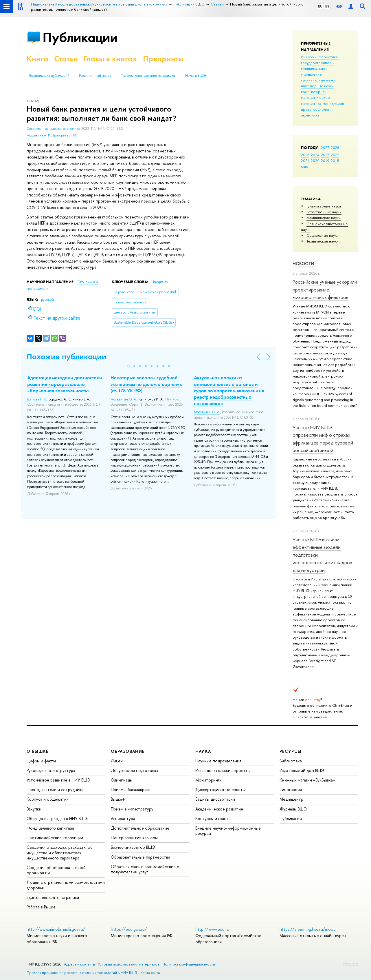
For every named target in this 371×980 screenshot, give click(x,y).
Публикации (80, 37)
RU (320, 6)
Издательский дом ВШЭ (302, 770)
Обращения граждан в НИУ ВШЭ (57, 818)
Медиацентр (291, 799)
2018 (335, 161)
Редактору (351, 963)
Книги (37, 59)
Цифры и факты (41, 761)
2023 (325, 155)
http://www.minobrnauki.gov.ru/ (56, 929)
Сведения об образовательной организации (56, 870)
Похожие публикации (66, 357)
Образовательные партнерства (140, 857)
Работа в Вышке (41, 907)
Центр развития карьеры (134, 838)
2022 (335, 155)
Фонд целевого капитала (50, 828)
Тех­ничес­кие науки (323, 241)
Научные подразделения (218, 761)
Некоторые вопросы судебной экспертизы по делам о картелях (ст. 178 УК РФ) (146, 384)
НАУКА (203, 751)
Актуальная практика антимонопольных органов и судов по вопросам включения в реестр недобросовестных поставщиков (229, 390)
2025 (305, 155)
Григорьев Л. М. (65, 135)
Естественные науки (324, 212)
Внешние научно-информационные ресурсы (228, 831)
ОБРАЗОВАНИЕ (128, 751)
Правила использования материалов (148, 76)
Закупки (34, 809)
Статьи (66, 59)
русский (47, 300)
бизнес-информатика (319, 57)
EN (327, 6)
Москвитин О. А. (124, 399)
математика (311, 103)
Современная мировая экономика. (54, 129)
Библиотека (291, 761)
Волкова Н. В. (37, 399)
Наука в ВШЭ (195, 76)
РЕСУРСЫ (291, 751)
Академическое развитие (219, 809)
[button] (128, 366)
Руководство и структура (51, 770)
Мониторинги (209, 780)
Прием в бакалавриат (131, 789)
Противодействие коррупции (55, 838)
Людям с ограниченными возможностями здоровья (66, 885)
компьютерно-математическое (315, 94)
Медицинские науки (324, 218)
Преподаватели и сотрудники (55, 789)
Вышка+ (118, 799)
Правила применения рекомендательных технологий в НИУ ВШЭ (82, 973)
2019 (325, 161)
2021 (305, 161)
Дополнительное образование (140, 828)
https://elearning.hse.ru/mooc (307, 929)
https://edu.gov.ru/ (129, 929)
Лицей (117, 761)
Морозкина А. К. (39, 135)
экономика (310, 115)
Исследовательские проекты (223, 770)
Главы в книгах (110, 59)
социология (323, 109)
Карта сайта (150, 973)
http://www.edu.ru (212, 929)
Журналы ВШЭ (293, 809)
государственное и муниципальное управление (318, 68)
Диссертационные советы (220, 789)
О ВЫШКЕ (38, 751)
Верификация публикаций (49, 76)
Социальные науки (323, 235)
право (306, 109)
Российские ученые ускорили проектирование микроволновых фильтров (325, 289)
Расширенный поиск (95, 76)
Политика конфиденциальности (189, 964)
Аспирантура (123, 818)
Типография (291, 789)
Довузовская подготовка (135, 770)
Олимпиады (122, 780)
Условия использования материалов (129, 964)
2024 (315, 155)
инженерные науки (317, 86)
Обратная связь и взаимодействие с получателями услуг (145, 869)
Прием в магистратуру (132, 809)
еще (305, 166)
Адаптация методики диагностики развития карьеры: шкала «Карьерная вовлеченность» (65, 384)
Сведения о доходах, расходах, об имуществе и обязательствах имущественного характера (60, 852)
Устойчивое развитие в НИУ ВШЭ (58, 780)
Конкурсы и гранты (213, 818)
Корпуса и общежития (48, 799)
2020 (315, 161)
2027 (325, 147)
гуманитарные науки (318, 80)
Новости (303, 264)
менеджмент (334, 103)
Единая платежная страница (53, 897)
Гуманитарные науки (324, 206)
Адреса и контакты (79, 964)
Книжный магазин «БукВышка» (307, 780)
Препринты (163, 59)
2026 (335, 147)
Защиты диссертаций (215, 799)
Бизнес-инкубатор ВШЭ (133, 847)
